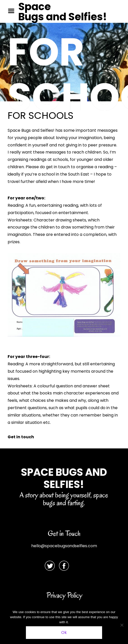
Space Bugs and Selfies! (63, 12)
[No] (122, 625)
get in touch (58, 167)
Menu (13, 11)
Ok (64, 632)
